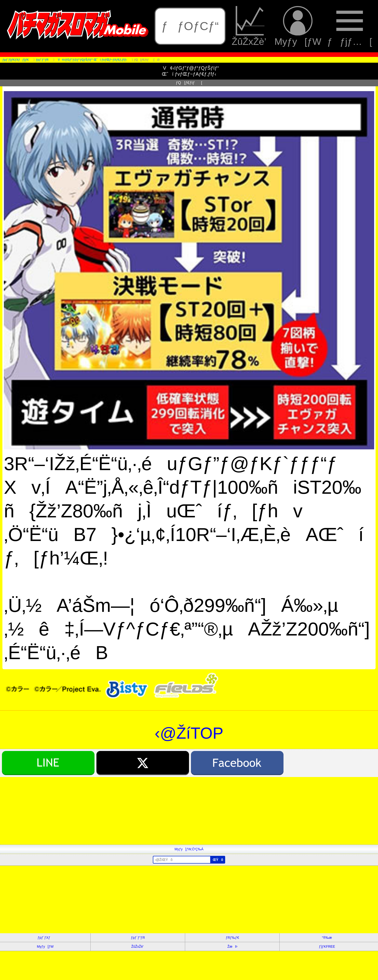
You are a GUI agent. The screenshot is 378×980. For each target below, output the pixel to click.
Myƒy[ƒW (298, 26)
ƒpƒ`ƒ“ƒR (138, 938)
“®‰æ (327, 938)
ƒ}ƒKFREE (327, 946)
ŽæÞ (232, 946)
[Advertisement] (145, 811)
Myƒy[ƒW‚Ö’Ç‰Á (189, 849)
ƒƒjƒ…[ (350, 26)
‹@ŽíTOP (189, 733)
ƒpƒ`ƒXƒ (45, 938)
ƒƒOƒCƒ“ (190, 26)
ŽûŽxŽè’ (250, 26)
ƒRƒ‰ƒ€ (232, 938)
